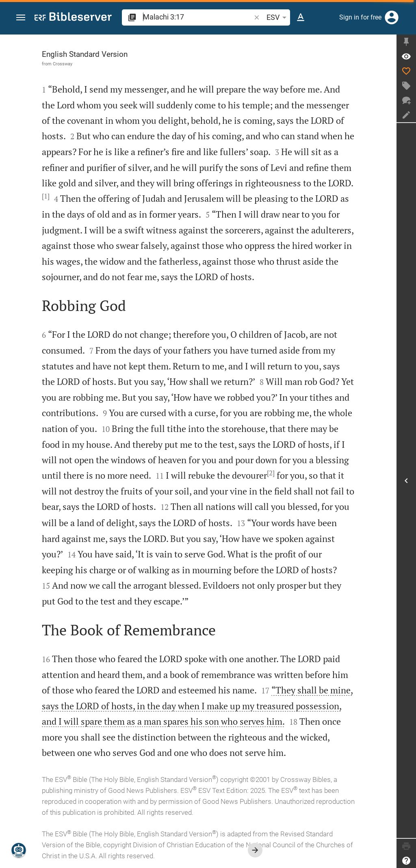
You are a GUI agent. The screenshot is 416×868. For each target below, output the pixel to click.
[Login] (392, 17)
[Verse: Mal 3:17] (406, 56)
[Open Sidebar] (406, 480)
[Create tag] (406, 86)
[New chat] (406, 100)
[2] (271, 473)
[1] (46, 196)
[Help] (406, 861)
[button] (21, 18)
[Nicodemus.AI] (19, 850)
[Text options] (301, 17)
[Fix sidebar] (406, 42)
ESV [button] (278, 17)
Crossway (63, 64)
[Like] (406, 71)
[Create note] (406, 115)
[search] (198, 17)
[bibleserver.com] (73, 18)
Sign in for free (360, 17)
